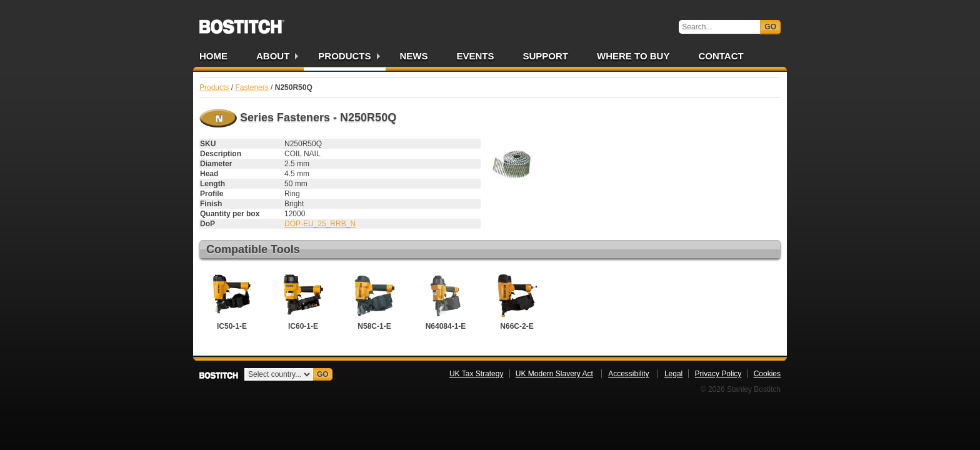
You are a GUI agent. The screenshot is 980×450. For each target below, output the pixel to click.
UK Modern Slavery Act (554, 374)
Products (344, 56)
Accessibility (628, 374)
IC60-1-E (303, 301)
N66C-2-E (517, 301)
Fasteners (252, 87)
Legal (673, 374)
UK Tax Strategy (476, 374)
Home (213, 56)
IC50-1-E (232, 301)
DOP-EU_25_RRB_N (320, 224)
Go (770, 27)
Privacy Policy (718, 374)
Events (476, 56)
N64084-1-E (446, 301)
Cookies (767, 374)
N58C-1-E (374, 301)
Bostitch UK (242, 22)
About (273, 56)
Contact (721, 56)
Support (546, 56)
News (414, 56)
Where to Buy (633, 56)
